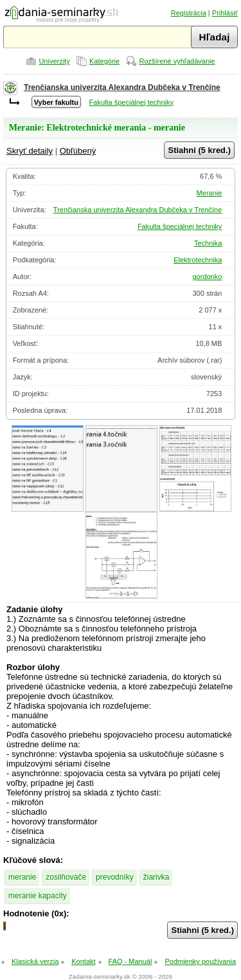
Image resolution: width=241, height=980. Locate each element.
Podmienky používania (200, 961)
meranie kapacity (38, 896)
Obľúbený (78, 151)
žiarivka (156, 877)
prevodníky (115, 877)
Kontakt (83, 961)
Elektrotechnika (198, 260)
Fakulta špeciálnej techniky (131, 102)
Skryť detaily (30, 151)
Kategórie (104, 61)
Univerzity (54, 61)
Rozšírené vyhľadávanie (177, 61)
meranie (22, 877)
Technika (208, 243)
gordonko (207, 277)
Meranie (210, 193)
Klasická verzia (35, 961)
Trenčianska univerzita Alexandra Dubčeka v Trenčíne (122, 87)
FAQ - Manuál (130, 961)
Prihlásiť (225, 13)
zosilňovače (66, 877)
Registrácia (189, 13)
